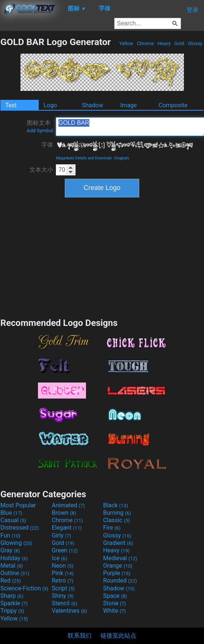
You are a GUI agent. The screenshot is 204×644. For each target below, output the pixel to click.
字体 (47, 145)
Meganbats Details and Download (84, 158)
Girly (61, 535)
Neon (63, 566)
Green (65, 550)
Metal (12, 566)
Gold (179, 43)
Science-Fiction (24, 588)
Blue (11, 513)
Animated (68, 505)
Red (11, 580)
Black (116, 505)
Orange (118, 566)
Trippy (12, 611)
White (114, 611)
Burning (117, 513)
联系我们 (80, 636)
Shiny (63, 596)
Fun (10, 535)
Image (129, 105)
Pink (63, 573)
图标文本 (40, 126)
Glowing (16, 543)
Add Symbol (40, 131)
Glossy (195, 43)
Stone (114, 603)
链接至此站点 (118, 636)
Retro (63, 580)
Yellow (126, 43)
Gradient (118, 543)
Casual (13, 520)
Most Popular (18, 505)
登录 (192, 10)
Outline (15, 573)
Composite (173, 105)
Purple (117, 573)
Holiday (14, 558)
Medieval (120, 558)
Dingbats (122, 158)
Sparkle (14, 603)
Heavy (164, 43)
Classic (117, 520)
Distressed (20, 528)
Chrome (146, 43)
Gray (10, 550)
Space (115, 596)
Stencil (64, 603)
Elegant (67, 528)
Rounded (120, 580)
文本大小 (41, 170)
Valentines (69, 611)
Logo (50, 105)
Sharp (12, 596)
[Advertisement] (102, 257)
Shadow (93, 105)
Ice (59, 558)
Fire (112, 528)
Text (11, 105)
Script (63, 588)
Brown (64, 513)
